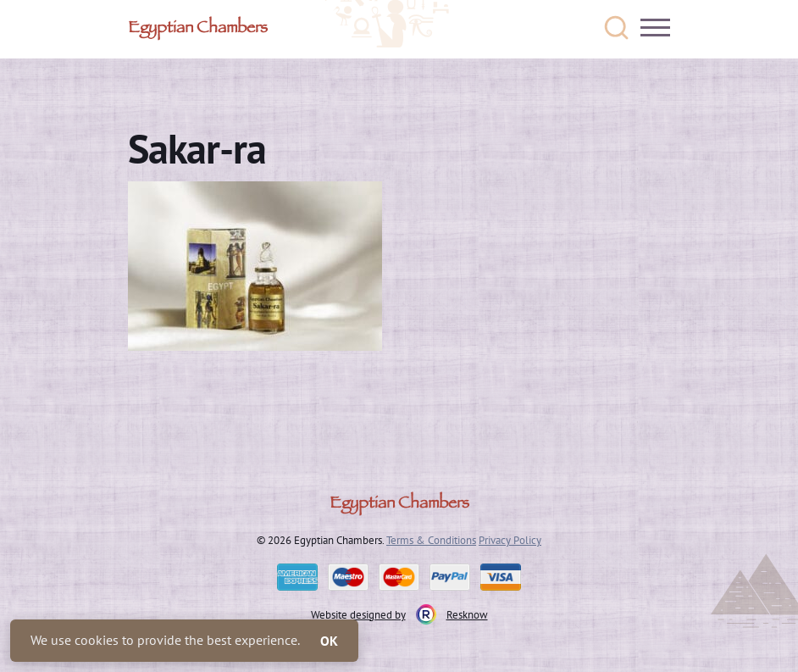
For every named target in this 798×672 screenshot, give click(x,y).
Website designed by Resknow (399, 614)
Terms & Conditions (431, 540)
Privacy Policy (510, 540)
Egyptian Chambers (198, 30)
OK (329, 641)
